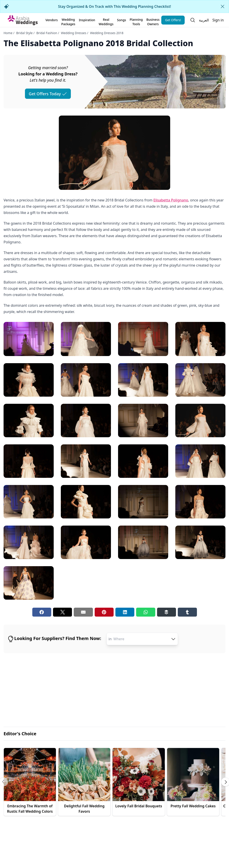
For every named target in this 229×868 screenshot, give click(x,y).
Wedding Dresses (74, 33)
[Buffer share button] (167, 612)
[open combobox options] (173, 639)
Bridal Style (25, 33)
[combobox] (145, 639)
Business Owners (153, 21)
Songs (122, 20)
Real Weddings (106, 21)
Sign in (218, 20)
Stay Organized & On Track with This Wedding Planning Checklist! (114, 6)
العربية (204, 20)
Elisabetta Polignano (171, 200)
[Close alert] (223, 6)
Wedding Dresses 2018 (107, 33)
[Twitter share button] (62, 612)
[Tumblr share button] (187, 612)
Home (8, 33)
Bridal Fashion (47, 33)
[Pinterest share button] (104, 612)
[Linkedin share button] (125, 612)
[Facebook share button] (42, 612)
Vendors (52, 20)
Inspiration (87, 20)
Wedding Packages (68, 21)
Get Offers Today (48, 94)
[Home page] (23, 20)
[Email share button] (83, 612)
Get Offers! (173, 20)
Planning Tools (136, 21)
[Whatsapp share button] (146, 612)
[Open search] (193, 20)
